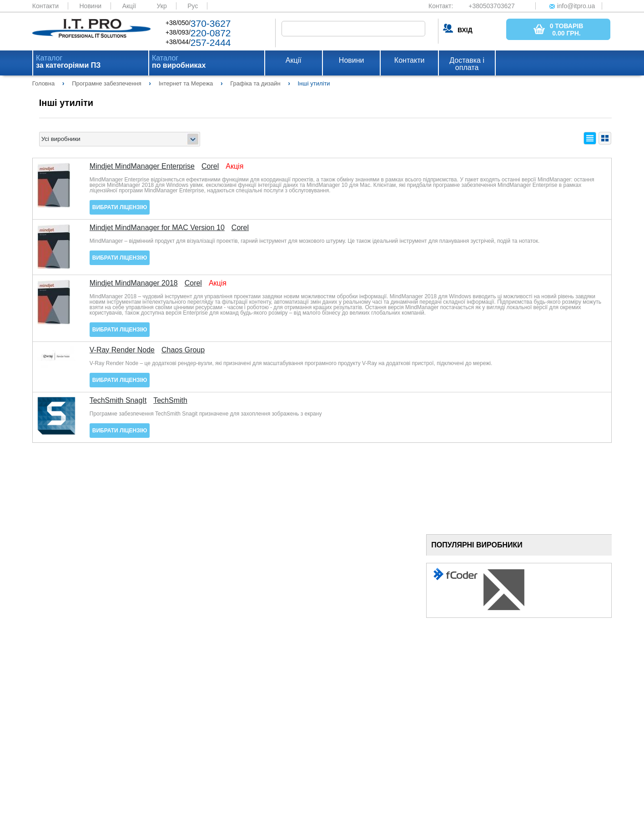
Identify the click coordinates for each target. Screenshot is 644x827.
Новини (90, 6)
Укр (162, 6)
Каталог (68, 62)
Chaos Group (183, 350)
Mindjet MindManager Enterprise (142, 166)
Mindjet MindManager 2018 (134, 283)
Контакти (45, 6)
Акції (129, 6)
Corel (210, 166)
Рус (193, 6)
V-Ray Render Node (122, 350)
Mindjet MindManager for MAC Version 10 (157, 228)
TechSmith (170, 401)
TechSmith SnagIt (118, 401)
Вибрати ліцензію (120, 207)
